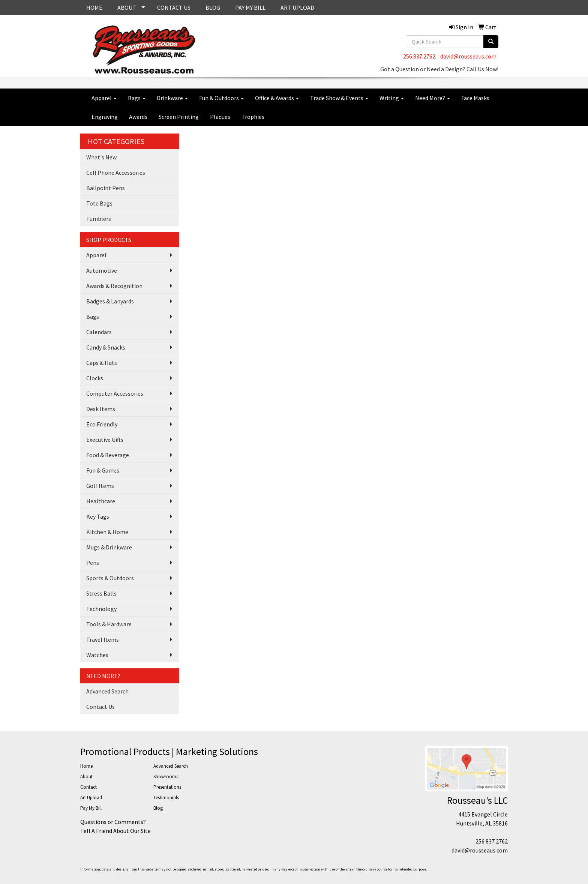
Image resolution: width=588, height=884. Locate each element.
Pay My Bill (91, 808)
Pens (93, 563)
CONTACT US (174, 8)
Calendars (99, 332)
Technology (101, 609)
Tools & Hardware (109, 624)
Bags (137, 98)
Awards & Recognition (114, 286)
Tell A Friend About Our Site (115, 831)
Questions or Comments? (113, 822)
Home (86, 766)
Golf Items (100, 486)
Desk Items (101, 409)
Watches (97, 655)
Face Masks (475, 98)
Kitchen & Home (107, 532)
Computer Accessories (115, 393)
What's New (101, 157)
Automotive (102, 270)
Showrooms (166, 777)
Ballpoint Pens (106, 188)
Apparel (104, 98)
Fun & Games (103, 470)
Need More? (433, 98)
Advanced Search (107, 691)
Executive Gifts (105, 440)
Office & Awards (277, 98)
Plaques (220, 117)
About (86, 777)
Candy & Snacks (106, 347)
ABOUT (127, 8)
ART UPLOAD (297, 8)
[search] (491, 42)
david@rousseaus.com (468, 56)
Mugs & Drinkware (109, 547)
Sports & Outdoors (110, 578)
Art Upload (91, 798)
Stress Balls (101, 593)
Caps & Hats (102, 363)
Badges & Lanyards (110, 301)
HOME (94, 8)
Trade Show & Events (339, 98)
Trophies (253, 117)
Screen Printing (179, 117)
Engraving (105, 117)
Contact (88, 787)
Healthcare (101, 501)
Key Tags (98, 516)
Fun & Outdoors (221, 98)
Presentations (167, 787)
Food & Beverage (108, 455)
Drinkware (172, 98)
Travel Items (103, 639)
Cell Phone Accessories (116, 173)
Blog (158, 808)
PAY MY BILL (250, 8)
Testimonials (166, 798)
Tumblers (99, 219)
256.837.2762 (419, 56)
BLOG (213, 8)
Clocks (95, 378)
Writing (392, 98)
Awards (138, 117)
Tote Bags (99, 203)
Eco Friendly (102, 424)
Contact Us (100, 707)
